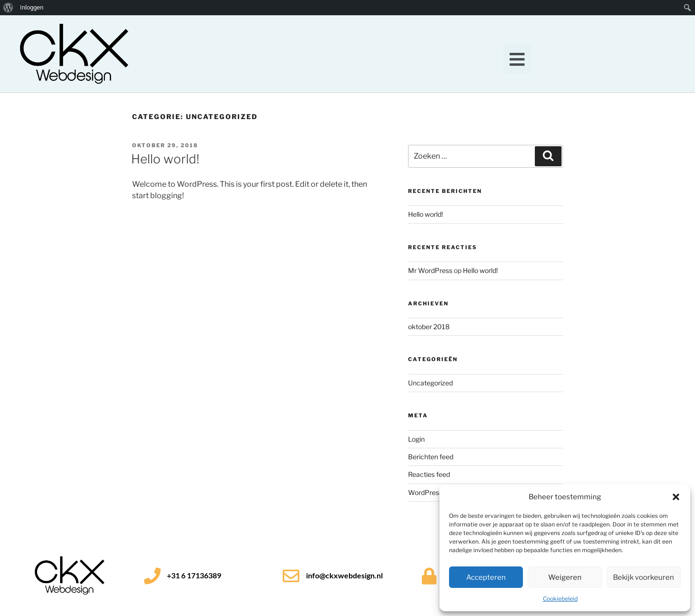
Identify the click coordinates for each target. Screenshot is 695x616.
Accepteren (486, 577)
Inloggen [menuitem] (32, 7)
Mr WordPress (430, 270)
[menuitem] (8, 8)
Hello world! (165, 159)
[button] (676, 497)
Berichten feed (431, 457)
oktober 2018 (429, 327)
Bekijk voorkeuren (644, 577)
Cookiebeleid (560, 599)
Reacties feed (429, 474)
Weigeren (565, 577)
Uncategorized (430, 383)
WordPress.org (431, 492)
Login (416, 439)
